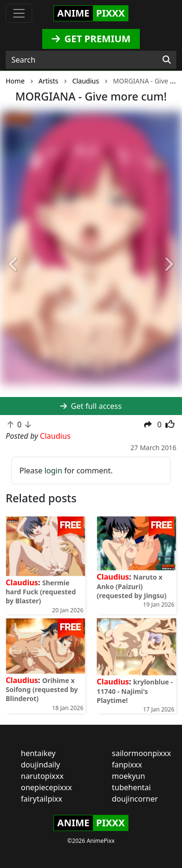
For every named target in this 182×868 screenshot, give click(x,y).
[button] (14, 264)
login (54, 471)
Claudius (22, 582)
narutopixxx (42, 776)
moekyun (128, 776)
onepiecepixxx (46, 787)
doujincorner (135, 799)
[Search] (167, 60)
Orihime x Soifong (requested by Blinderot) (42, 689)
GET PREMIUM (91, 39)
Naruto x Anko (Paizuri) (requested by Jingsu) (132, 586)
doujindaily (41, 765)
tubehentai (131, 787)
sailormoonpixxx (141, 753)
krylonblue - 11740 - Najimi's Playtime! (135, 691)
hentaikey (38, 753)
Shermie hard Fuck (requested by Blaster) (41, 592)
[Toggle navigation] (19, 13)
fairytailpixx (41, 799)
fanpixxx (127, 765)
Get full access (91, 406)
